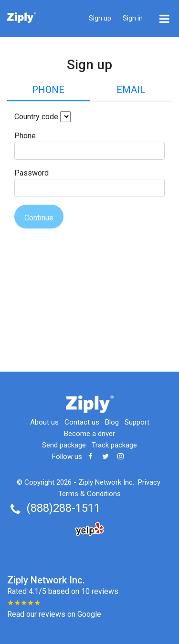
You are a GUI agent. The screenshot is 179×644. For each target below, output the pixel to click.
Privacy (149, 482)
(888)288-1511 (63, 508)
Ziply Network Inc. (106, 482)
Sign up (100, 18)
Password (32, 173)
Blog (112, 422)
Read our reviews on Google (54, 614)
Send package (64, 445)
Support (137, 422)
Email (131, 90)
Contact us (82, 422)
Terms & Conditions (89, 494)
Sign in (133, 18)
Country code (36, 117)
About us (44, 422)
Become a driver (89, 434)
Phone (48, 90)
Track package (114, 445)
